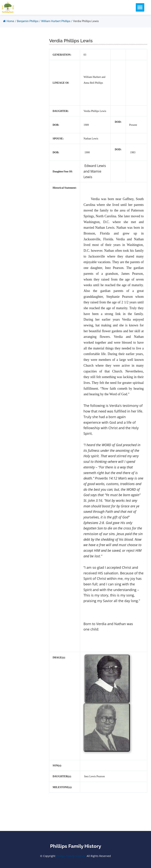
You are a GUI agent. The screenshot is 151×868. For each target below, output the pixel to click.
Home (9, 21)
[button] (140, 7)
